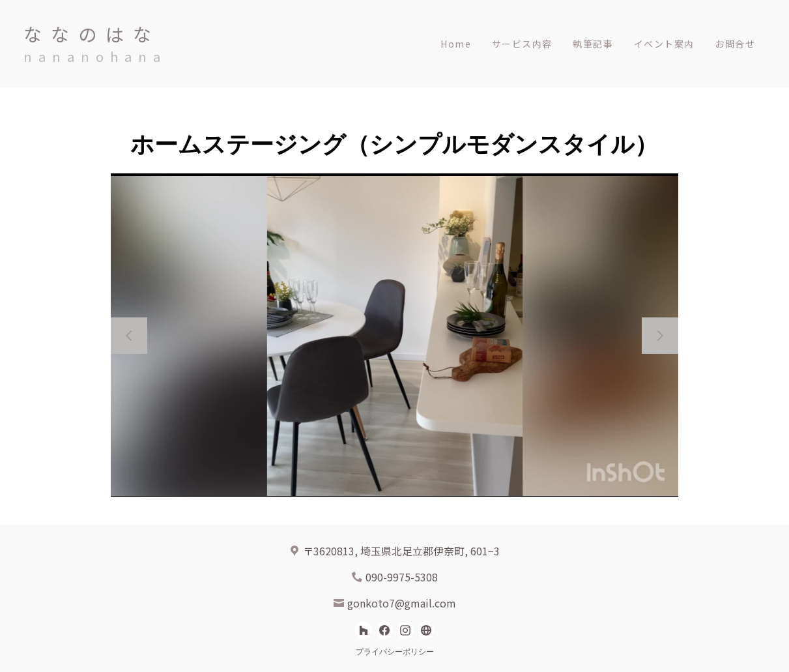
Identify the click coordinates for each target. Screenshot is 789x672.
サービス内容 (522, 44)
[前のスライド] (129, 336)
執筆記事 (593, 44)
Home (456, 44)
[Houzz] (364, 630)
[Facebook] (384, 630)
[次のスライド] (660, 336)
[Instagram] (405, 630)
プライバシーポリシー (395, 652)
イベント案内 (664, 44)
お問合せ (735, 44)
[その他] (426, 630)
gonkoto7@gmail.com (402, 603)
